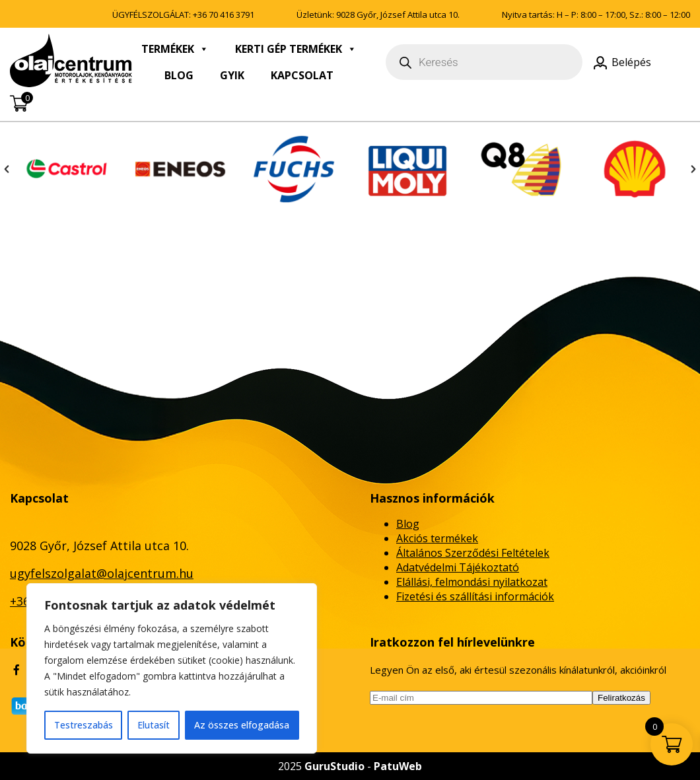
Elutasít (154, 725)
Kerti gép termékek (296, 49)
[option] (67, 169)
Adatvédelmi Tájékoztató (458, 567)
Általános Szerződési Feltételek (473, 553)
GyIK (232, 75)
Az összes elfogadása (242, 725)
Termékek (175, 49)
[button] (7, 169)
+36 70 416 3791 (224, 15)
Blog (179, 75)
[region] (172, 668)
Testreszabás (84, 725)
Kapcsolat (302, 75)
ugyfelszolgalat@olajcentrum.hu (102, 573)
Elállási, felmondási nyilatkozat (472, 582)
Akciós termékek (437, 538)
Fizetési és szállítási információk (475, 596)
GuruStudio (334, 766)
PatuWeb (398, 766)
